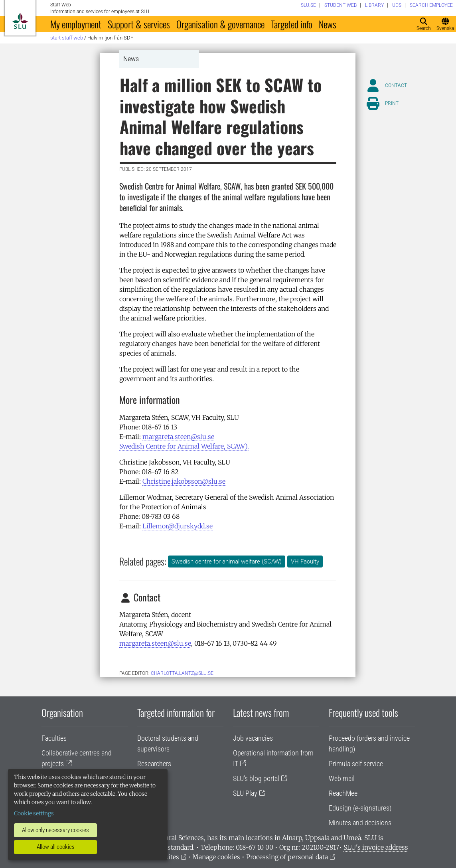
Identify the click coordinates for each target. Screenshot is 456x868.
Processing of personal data (287, 857)
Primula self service (356, 764)
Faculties (54, 738)
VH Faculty (305, 562)
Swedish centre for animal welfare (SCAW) (227, 562)
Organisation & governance (220, 24)
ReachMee (343, 793)
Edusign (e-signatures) (360, 808)
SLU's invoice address (376, 847)
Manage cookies (216, 857)
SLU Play (245, 793)
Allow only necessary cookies (55, 830)
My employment (76, 24)
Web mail (342, 778)
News (328, 24)
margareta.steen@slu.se (178, 437)
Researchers (154, 764)
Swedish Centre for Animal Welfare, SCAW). (184, 446)
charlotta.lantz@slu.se (182, 673)
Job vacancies (253, 738)
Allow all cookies (56, 847)
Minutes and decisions (360, 823)
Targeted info (292, 24)
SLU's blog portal (256, 778)
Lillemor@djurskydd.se (178, 526)
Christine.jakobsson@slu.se (184, 481)
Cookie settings (34, 813)
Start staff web (67, 38)
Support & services (139, 24)
